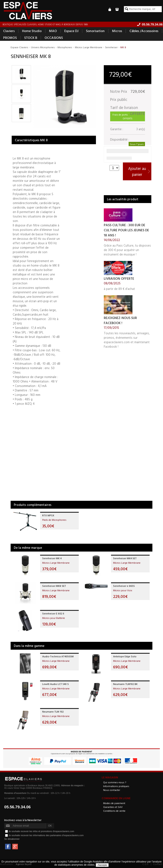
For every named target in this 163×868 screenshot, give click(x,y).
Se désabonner (12, 839)
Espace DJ (71, 31)
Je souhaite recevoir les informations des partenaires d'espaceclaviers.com (46, 835)
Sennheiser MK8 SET (54, 586)
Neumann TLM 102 (53, 712)
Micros (117, 31)
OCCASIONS (54, 38)
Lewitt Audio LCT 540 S (56, 684)
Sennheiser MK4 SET (125, 558)
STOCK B (31, 38)
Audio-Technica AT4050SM (58, 656)
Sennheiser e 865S (124, 586)
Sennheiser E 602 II (53, 614)
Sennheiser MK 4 (52, 558)
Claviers (9, 31)
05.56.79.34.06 (18, 807)
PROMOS (10, 38)
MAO (53, 31)
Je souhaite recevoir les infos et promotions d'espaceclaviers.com (41, 831)
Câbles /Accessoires (144, 31)
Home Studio (32, 31)
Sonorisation (95, 31)
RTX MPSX (48, 515)
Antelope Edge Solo (125, 656)
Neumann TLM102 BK (125, 684)
